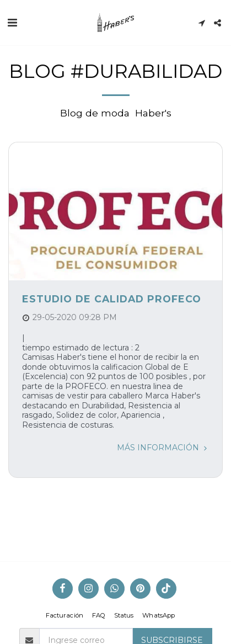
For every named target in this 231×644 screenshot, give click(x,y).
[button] (12, 23)
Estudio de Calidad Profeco (112, 299)
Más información (163, 448)
